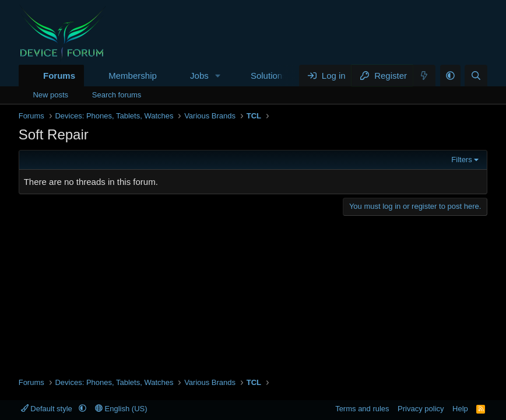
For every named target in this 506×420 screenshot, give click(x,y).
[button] (218, 76)
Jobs (199, 76)
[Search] (476, 76)
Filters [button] (461, 160)
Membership (133, 76)
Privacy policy (421, 409)
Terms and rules (362, 409)
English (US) (121, 409)
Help (460, 409)
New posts (50, 95)
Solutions (269, 76)
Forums (59, 76)
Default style (48, 409)
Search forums (117, 95)
